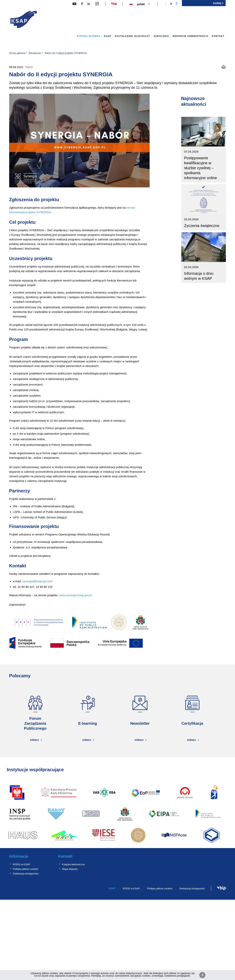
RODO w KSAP (22, 864)
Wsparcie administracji (190, 36)
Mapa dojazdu (70, 869)
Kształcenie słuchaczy (132, 36)
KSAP (108, 36)
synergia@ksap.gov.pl (38, 581)
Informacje (19, 856)
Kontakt (218, 36)
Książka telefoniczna (73, 864)
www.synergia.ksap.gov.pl (75, 595)
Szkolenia (161, 36)
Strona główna (89, 36)
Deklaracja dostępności (26, 874)
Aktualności (35, 53)
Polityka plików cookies (26, 869)
